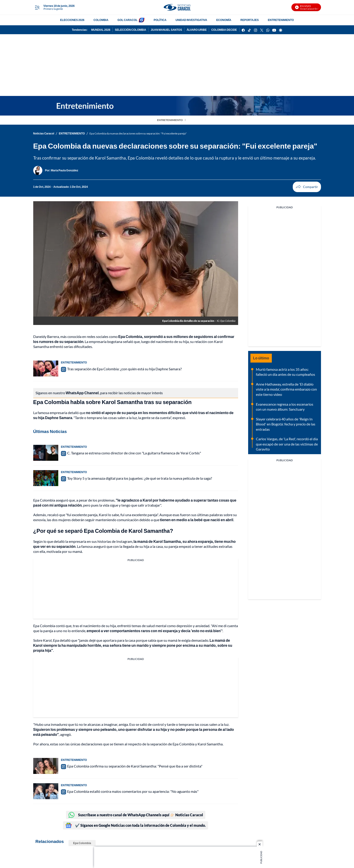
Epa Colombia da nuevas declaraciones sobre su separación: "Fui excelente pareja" (138, 133)
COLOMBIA (101, 20)
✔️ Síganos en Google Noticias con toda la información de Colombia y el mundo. (136, 825)
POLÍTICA (160, 20)
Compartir (298, 187)
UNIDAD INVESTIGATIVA (191, 20)
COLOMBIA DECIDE (224, 30)
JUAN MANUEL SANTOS (166, 30)
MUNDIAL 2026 (101, 30)
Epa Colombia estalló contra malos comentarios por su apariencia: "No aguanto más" (133, 791)
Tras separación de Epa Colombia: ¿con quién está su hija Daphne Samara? (124, 369)
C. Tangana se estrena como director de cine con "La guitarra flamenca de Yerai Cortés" (134, 453)
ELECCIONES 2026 (72, 20)
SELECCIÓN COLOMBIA (131, 30)
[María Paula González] (65, 170)
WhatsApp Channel (82, 393)
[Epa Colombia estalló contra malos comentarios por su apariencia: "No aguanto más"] (46, 791)
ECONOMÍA (224, 20)
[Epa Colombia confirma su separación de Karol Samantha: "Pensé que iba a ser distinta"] (46, 766)
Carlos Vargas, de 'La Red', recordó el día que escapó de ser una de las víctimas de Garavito (287, 444)
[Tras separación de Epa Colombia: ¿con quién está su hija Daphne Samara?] (46, 368)
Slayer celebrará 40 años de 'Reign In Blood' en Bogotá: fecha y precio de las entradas (286, 424)
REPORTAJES (250, 20)
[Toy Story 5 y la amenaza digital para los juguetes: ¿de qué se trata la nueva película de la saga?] (46, 478)
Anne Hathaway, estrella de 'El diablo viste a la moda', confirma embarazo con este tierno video (286, 389)
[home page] (177, 7)
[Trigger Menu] (37, 8)
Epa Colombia (82, 843)
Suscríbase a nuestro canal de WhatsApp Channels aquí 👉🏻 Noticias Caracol (136, 815)
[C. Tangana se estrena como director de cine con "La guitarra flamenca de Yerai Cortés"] (46, 453)
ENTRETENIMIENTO (281, 20)
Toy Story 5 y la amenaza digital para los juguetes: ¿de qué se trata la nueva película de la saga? (140, 478)
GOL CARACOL (127, 20)
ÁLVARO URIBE (197, 30)
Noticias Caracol (44, 133)
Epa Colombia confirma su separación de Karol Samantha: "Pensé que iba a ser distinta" (135, 766)
